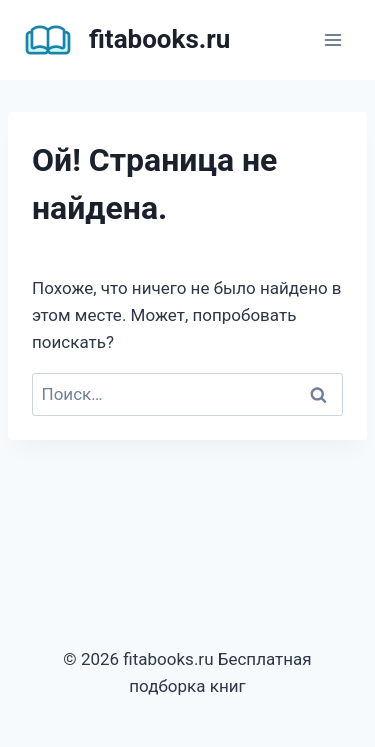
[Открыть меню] (332, 39)
